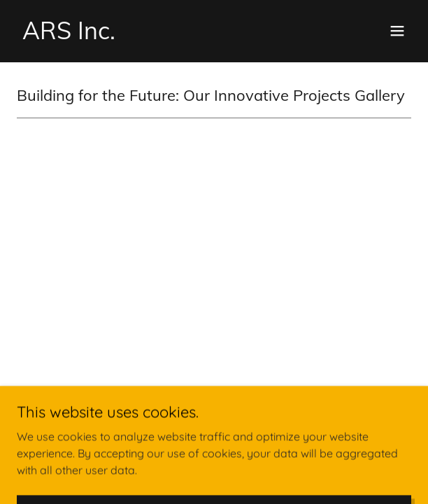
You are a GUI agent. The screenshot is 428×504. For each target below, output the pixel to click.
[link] (69, 35)
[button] (397, 31)
